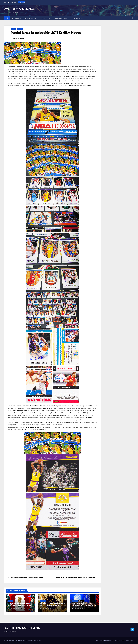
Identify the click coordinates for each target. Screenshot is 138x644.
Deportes (46, 18)
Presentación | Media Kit (107, 640)
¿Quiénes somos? (61, 18)
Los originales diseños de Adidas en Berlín (26, 577)
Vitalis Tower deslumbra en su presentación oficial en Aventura (52, 606)
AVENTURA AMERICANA (19, 9)
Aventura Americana (19, 38)
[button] (132, 18)
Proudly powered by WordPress (13, 640)
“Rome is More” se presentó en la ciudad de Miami (76, 577)
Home (97, 640)
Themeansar (37, 640)
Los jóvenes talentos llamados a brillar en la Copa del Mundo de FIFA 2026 (20, 607)
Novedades (17, 18)
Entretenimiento (32, 18)
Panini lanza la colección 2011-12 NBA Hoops (46, 33)
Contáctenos (77, 18)
